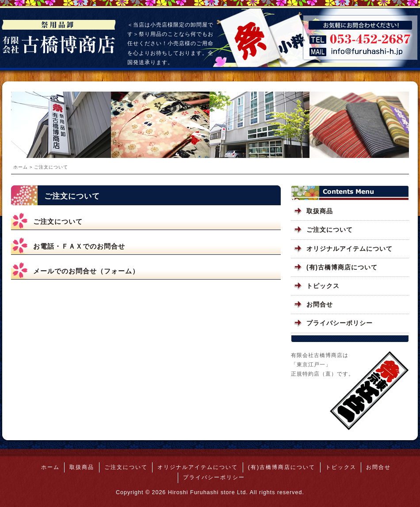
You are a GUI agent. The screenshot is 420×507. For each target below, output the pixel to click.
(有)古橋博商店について (342, 267)
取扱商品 (320, 211)
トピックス (323, 286)
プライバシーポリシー (340, 323)
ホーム (21, 167)
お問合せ (320, 305)
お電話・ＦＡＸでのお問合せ (79, 246)
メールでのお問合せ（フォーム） (86, 271)
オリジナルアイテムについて (349, 249)
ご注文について (58, 221)
